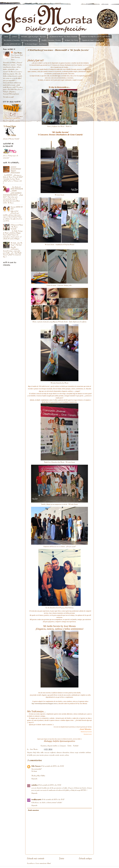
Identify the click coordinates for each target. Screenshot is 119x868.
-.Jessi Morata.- (18, 53)
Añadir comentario (33, 810)
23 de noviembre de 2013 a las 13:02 (50, 785)
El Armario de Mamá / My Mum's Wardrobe (63, 37)
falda (31, 755)
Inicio (6, 37)
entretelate (82, 752)
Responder (34, 779)
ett (28, 755)
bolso (38, 752)
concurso (47, 752)
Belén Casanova (36, 766)
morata (62, 755)
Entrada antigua (85, 858)
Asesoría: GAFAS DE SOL (12, 44)
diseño (72, 752)
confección (53, 752)
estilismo (88, 752)
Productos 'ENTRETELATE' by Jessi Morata (96, 37)
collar (42, 752)
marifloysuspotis (36, 799)
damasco (59, 752)
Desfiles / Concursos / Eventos (51, 40)
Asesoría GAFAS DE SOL (17, 208)
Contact (14, 37)
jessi (35, 755)
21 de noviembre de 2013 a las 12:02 (52, 766)
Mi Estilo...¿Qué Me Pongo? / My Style (16, 244)
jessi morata (40, 755)
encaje (76, 752)
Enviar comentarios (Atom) (43, 863)
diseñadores (66, 752)
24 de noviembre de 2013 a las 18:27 (53, 799)
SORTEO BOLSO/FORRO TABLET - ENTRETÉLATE (16, 170)
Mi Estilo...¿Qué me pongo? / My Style (33, 37)
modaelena (35, 785)
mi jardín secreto (54, 755)
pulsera (67, 755)
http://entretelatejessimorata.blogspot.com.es (45, 704)
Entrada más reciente (36, 858)
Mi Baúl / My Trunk (71, 40)
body (35, 752)
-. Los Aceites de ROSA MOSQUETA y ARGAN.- (17, 189)
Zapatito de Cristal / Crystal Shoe (92, 40)
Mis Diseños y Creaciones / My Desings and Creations (20, 40)
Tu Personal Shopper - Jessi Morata (36, 44)
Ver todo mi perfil (8, 97)
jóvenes (47, 755)
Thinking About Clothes (38, 776)
